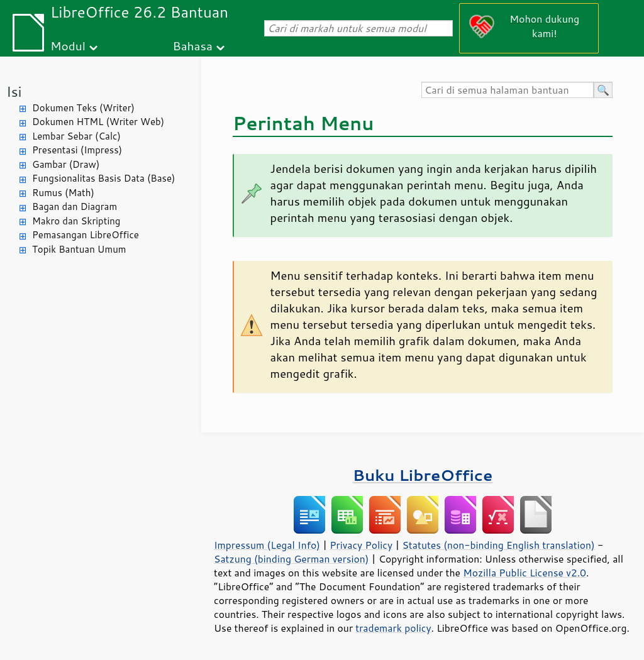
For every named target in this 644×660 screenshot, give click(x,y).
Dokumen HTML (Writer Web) (98, 122)
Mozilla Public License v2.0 (525, 573)
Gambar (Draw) (66, 164)
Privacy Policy (361, 545)
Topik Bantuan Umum (79, 249)
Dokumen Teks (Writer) (83, 108)
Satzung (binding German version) (291, 559)
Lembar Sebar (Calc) (76, 136)
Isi (14, 91)
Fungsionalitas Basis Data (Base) (104, 178)
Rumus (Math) (63, 193)
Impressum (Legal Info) (267, 545)
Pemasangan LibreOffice (86, 235)
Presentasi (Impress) (77, 150)
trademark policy (393, 628)
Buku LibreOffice (423, 475)
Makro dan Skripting (76, 221)
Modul (68, 46)
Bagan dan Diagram (75, 206)
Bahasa (192, 46)
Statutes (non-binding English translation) (498, 545)
